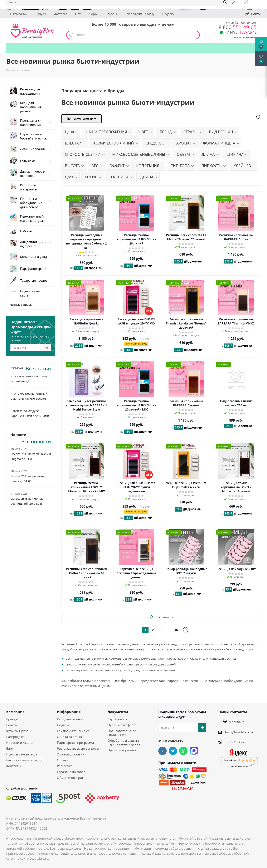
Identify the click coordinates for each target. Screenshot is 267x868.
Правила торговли (122, 750)
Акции (93, 14)
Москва (232, 722)
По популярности (81, 118)
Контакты (14, 766)
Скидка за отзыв (69, 737)
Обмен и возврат (70, 778)
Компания (15, 712)
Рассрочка (65, 766)
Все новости (36, 441)
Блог (10, 748)
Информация (69, 712)
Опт (78, 14)
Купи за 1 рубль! (19, 731)
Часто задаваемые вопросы (78, 748)
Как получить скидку (140, 14)
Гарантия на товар (71, 772)
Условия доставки (71, 754)
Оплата (62, 760)
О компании (19, 14)
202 (176, 630)
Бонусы (41, 14)
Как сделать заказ (70, 719)
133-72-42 (241, 32)
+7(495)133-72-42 (238, 742)
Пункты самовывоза (22, 754)
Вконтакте (162, 751)
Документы (118, 712)
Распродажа (15, 737)
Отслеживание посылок (25, 760)
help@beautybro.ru (239, 732)
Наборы (111, 14)
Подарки (168, 14)
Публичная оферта (122, 725)
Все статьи (38, 368)
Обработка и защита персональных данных (125, 742)
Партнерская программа (75, 743)
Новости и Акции (20, 743)
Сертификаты (118, 719)
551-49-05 (238, 27)
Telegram (173, 751)
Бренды (12, 719)
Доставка (61, 14)
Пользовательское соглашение (122, 733)
